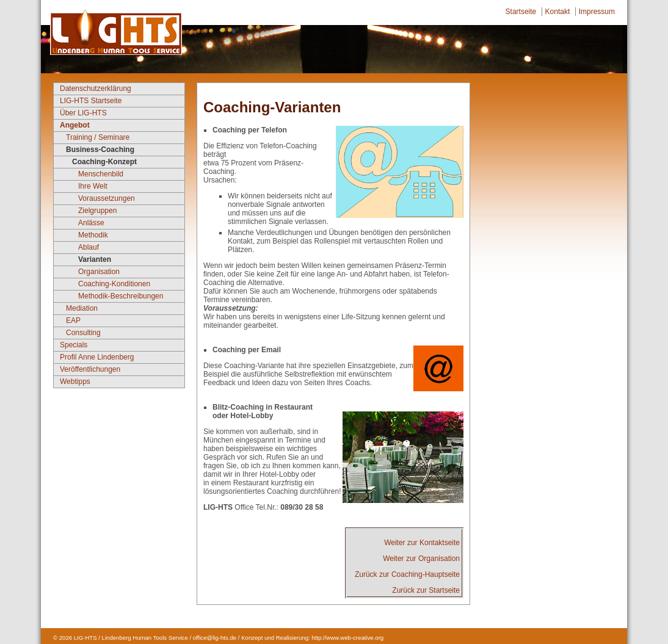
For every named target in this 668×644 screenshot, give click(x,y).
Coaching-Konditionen (114, 284)
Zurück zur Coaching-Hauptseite (407, 574)
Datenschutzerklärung (96, 89)
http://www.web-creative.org (347, 638)
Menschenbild (101, 174)
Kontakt (558, 12)
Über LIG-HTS (83, 113)
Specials (74, 345)
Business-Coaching (100, 150)
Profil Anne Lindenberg (97, 357)
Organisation (99, 272)
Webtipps (75, 382)
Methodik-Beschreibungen (121, 296)
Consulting (83, 333)
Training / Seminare (98, 137)
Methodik (93, 235)
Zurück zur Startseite (426, 590)
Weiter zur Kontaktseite (422, 543)
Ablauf (89, 247)
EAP (73, 320)
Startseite (521, 12)
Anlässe (91, 223)
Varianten (95, 259)
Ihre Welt (93, 186)
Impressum (597, 12)
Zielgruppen (97, 211)
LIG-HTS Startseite (91, 101)
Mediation (82, 308)
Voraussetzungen (107, 198)
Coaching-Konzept (104, 162)
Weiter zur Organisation (421, 559)
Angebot (75, 125)
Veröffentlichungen (90, 369)
